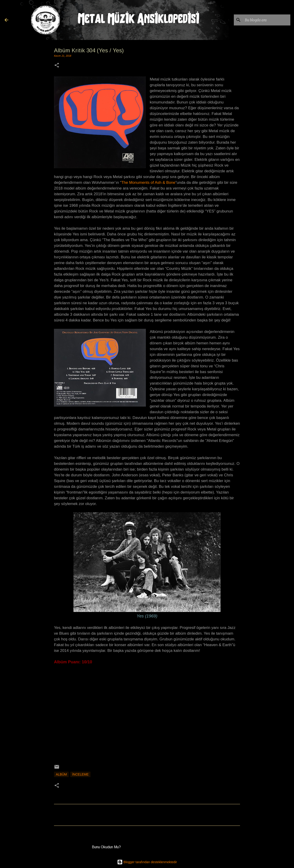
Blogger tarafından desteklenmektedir (147, 862)
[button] (57, 66)
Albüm (61, 774)
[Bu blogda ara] (266, 20)
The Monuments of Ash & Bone (148, 183)
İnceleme (80, 774)
